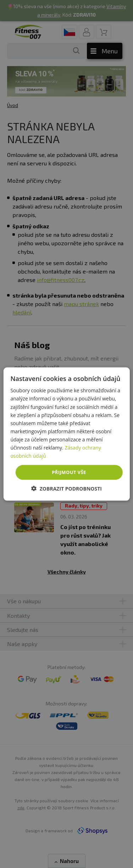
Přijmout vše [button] (69, 472)
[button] (66, 488)
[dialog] (66, 434)
